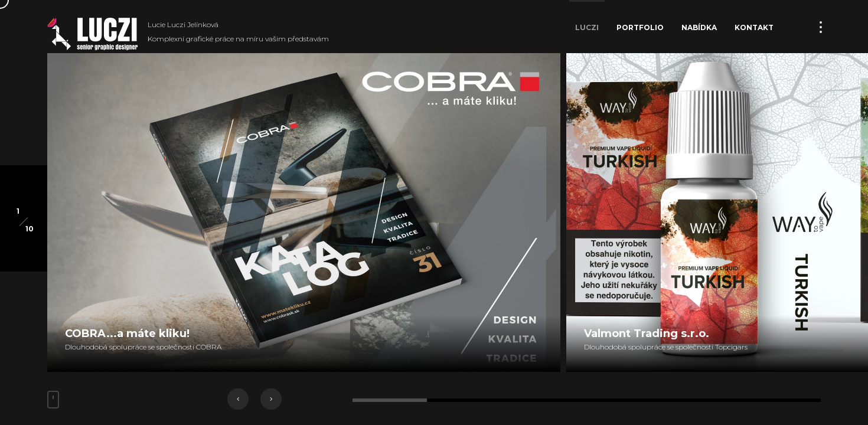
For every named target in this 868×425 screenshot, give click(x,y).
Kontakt (754, 27)
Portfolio (640, 27)
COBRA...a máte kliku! (127, 334)
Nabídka (699, 27)
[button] (238, 399)
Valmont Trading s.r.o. (647, 334)
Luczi (587, 27)
